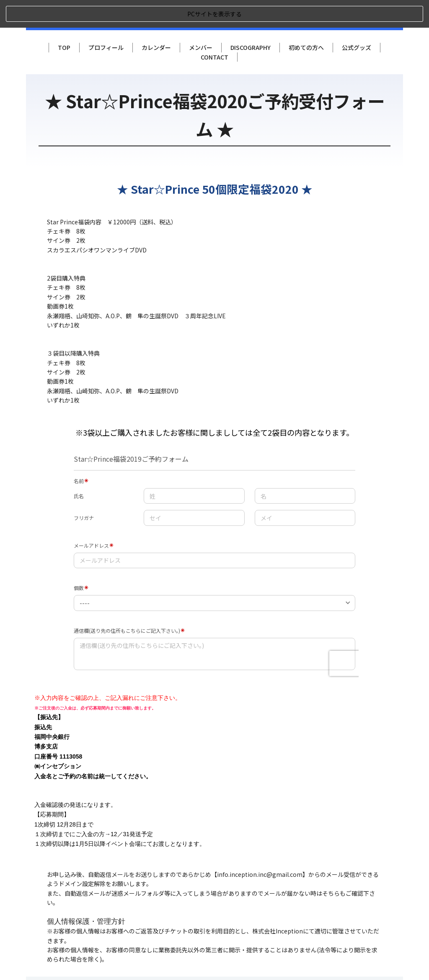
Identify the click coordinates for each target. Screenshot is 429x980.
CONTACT (214, 29)
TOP (64, 20)
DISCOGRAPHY (251, 20)
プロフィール (106, 20)
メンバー (201, 20)
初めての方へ (306, 20)
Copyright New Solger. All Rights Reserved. (338, 964)
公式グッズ (357, 20)
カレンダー (156, 20)
